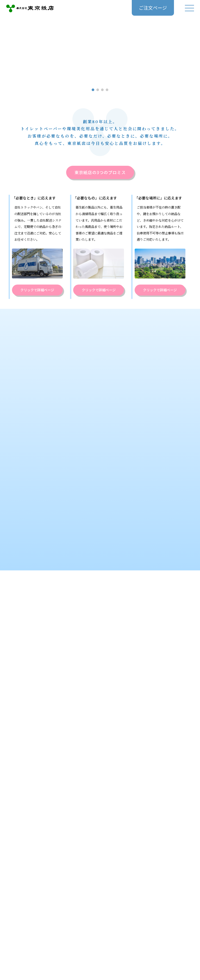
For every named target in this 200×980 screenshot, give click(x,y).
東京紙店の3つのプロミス (100, 173)
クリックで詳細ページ (37, 290)
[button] (93, 90)
